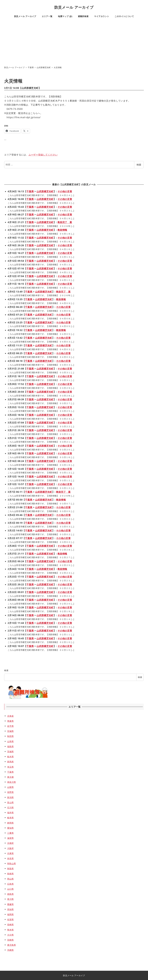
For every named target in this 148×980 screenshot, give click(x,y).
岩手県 (10, 726)
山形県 (10, 741)
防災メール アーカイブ (74, 7)
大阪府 (10, 848)
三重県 (10, 833)
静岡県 (10, 823)
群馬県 (10, 762)
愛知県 (10, 828)
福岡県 (10, 914)
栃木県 (10, 757)
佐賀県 (10, 919)
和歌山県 (11, 863)
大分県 (10, 935)
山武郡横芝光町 (30, 88)
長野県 (10, 792)
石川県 (10, 807)
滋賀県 (10, 838)
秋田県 (10, 736)
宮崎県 (10, 940)
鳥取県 (10, 869)
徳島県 (10, 894)
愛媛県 (10, 904)
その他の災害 (65, 191)
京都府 (10, 843)
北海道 (10, 716)
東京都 (10, 777)
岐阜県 (10, 818)
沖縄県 (10, 950)
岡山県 (10, 879)
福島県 (10, 746)
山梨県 (10, 787)
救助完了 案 (65, 222)
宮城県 (10, 731)
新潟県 (10, 797)
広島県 (10, 884)
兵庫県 (10, 853)
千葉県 (30, 191)
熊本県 (10, 930)
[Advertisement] (74, 43)
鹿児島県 (11, 945)
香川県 (10, 899)
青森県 (10, 721)
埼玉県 (10, 767)
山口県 (10, 889)
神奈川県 (11, 782)
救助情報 (62, 230)
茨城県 (10, 751)
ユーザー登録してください (43, 155)
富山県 (10, 802)
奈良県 (10, 858)
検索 (139, 165)
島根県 (10, 874)
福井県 (10, 813)
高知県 (10, 909)
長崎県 (10, 925)
